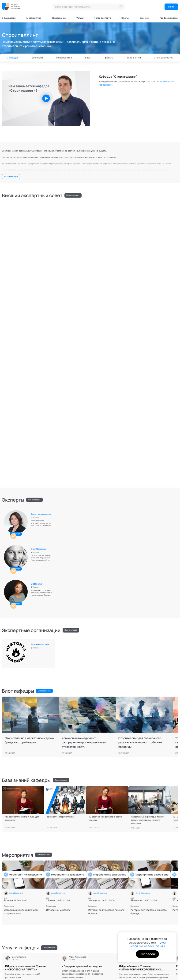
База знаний (134, 58)
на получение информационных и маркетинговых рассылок (157, 926)
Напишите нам (12, 908)
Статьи (125, 18)
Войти (171, 7)
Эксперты (37, 58)
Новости (72, 911)
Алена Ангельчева (41, 269)
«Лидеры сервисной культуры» (82, 703)
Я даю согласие (157, 927)
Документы (8, 956)
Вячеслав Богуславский (99, 240)
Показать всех (73, 195)
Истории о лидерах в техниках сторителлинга (21, 648)
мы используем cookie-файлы (148, 944)
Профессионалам (169, 18)
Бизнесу (144, 18)
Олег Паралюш (99, 326)
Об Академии (9, 18)
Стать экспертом (164, 58)
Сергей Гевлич (99, 269)
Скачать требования (103, 872)
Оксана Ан (157, 326)
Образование (59, 18)
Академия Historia (41, 383)
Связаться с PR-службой (17, 934)
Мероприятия (34, 18)
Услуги (80, 18)
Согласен (147, 954)
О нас (96, 907)
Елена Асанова (159, 208)
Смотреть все (71, 370)
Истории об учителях (58, 646)
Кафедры (98, 911)
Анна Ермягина (99, 208)
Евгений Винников (161, 238)
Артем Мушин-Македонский (40, 209)
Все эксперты (34, 314)
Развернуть (13, 176)
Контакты (49, 956)
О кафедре (13, 58)
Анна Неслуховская (42, 326)
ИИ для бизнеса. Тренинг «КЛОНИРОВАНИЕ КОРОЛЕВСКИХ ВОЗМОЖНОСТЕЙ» (140, 704)
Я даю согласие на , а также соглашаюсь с (155, 918)
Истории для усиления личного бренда (106, 648)
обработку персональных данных (155, 916)
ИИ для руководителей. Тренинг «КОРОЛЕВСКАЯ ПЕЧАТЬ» (26, 704)
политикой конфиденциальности (154, 919)
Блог (88, 58)
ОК (167, 908)
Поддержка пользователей (29, 956)
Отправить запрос (77, 938)
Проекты (109, 58)
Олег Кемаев (39, 238)
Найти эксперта (102, 18)
